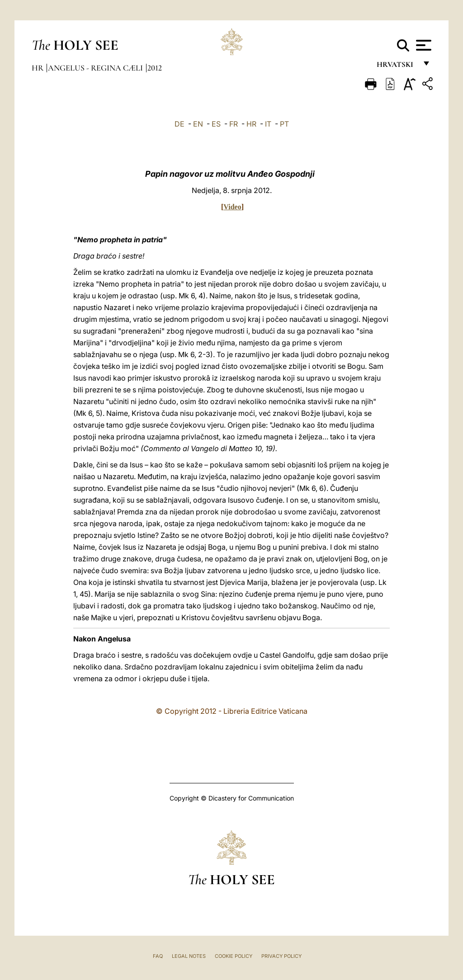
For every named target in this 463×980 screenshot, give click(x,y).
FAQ (158, 956)
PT (284, 124)
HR (251, 124)
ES (216, 124)
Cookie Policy (234, 956)
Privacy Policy (281, 956)
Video (232, 207)
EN (198, 124)
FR (234, 124)
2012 (155, 68)
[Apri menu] (423, 45)
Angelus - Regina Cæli (96, 68)
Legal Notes (189, 956)
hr (38, 68)
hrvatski (397, 67)
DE (180, 124)
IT (268, 124)
